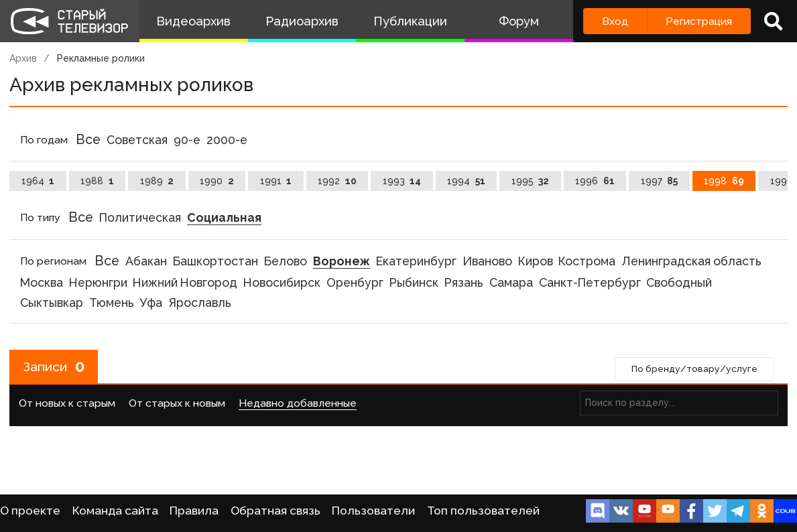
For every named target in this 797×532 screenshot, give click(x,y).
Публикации (410, 21)
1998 (724, 181)
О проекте (30, 511)
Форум (519, 21)
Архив (23, 58)
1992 (337, 181)
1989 (157, 181)
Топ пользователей (483, 511)
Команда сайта (115, 511)
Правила (194, 511)
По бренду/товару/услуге (693, 370)
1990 (217, 181)
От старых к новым (177, 404)
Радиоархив (302, 21)
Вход (615, 21)
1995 (531, 181)
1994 (466, 181)
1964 (38, 181)
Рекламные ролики (101, 58)
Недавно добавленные (298, 404)
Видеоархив (193, 21)
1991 (276, 181)
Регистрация (699, 21)
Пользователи (373, 511)
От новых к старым (67, 404)
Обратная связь (275, 511)
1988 (97, 181)
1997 (660, 181)
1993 (402, 181)
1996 (595, 181)
